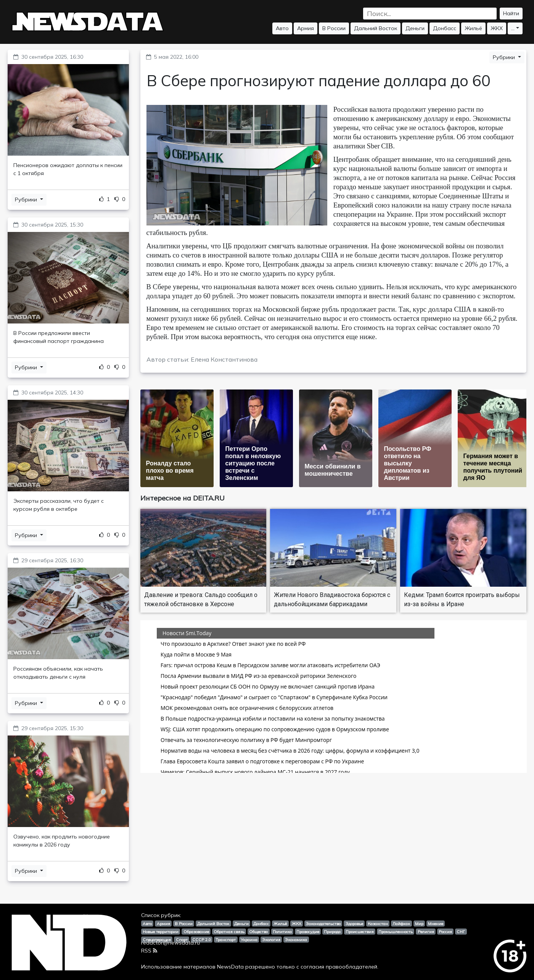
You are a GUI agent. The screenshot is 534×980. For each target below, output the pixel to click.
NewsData (230, 967)
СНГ (461, 932)
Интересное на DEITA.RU (183, 498)
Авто (282, 28)
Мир (419, 924)
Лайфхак (401, 924)
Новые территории (161, 932)
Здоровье (354, 924)
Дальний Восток (376, 28)
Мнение (436, 924)
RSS (149, 951)
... (513, 28)
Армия (306, 28)
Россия (445, 932)
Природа (332, 932)
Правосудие (308, 932)
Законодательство (323, 924)
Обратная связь (229, 932)
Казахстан (378, 924)
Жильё (473, 28)
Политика (282, 932)
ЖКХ (497, 28)
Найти (511, 13)
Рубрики (27, 200)
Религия (426, 932)
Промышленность (396, 932)
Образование (196, 932)
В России (334, 28)
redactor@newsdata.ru (170, 943)
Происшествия (360, 932)
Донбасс (445, 28)
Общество (258, 932)
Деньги (415, 28)
